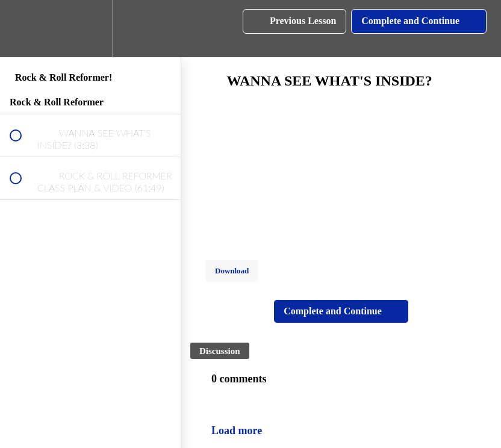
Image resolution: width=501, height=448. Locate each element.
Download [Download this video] (232, 271)
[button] (22, 29)
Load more (237, 431)
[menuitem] (90, 29)
